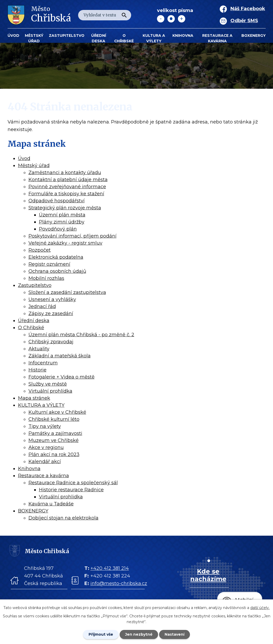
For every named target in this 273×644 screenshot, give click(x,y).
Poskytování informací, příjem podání (72, 236)
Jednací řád (42, 306)
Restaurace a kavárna (217, 38)
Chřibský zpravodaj (51, 342)
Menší (161, 19)
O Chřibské (124, 38)
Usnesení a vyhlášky (52, 299)
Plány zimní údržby (62, 222)
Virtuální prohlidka (61, 497)
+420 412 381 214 (110, 568)
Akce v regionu (46, 447)
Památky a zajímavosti (55, 433)
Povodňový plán (58, 229)
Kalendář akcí (45, 462)
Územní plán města (62, 215)
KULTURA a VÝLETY (154, 38)
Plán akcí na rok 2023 (54, 454)
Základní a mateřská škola (60, 356)
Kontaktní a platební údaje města (68, 180)
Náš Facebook (248, 9)
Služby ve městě (48, 384)
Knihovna (183, 36)
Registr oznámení (49, 264)
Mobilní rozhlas (46, 278)
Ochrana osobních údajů (57, 271)
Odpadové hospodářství (57, 201)
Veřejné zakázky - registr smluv (65, 243)
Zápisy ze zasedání (51, 314)
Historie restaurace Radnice (71, 490)
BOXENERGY (254, 36)
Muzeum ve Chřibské (54, 440)
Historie (37, 370)
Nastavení (175, 634)
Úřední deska (99, 38)
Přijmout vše (101, 634)
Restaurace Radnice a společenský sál (73, 483)
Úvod (13, 36)
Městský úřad (34, 38)
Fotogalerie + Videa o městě (62, 377)
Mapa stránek (34, 398)
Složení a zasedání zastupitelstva (67, 292)
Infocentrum (43, 363)
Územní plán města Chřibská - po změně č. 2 (81, 335)
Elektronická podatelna (56, 257)
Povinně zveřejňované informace (67, 187)
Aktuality (39, 349)
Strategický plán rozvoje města (65, 208)
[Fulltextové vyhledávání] (105, 15)
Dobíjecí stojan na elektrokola (63, 518)
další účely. (260, 608)
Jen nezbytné (139, 634)
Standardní (171, 19)
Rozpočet (40, 250)
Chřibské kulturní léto (54, 419)
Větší (182, 19)
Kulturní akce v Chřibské (57, 412)
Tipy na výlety (45, 426)
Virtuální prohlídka (50, 391)
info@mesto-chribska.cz (119, 583)
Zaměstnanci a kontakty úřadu (65, 173)
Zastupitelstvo (67, 36)
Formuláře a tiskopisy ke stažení (66, 194)
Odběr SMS (244, 21)
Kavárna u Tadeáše (51, 504)
